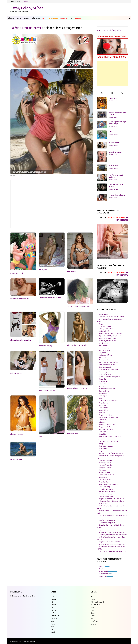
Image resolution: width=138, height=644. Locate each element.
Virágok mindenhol (105, 427)
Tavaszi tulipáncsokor (106, 489)
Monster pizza (103, 503)
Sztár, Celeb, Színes (27, 8)
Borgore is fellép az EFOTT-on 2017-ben (112, 499)
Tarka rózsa (103, 432)
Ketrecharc (54, 610)
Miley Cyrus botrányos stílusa (109, 362)
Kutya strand (103, 393)
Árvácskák (102, 412)
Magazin (27, 18)
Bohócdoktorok (96, 605)
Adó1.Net (54, 599)
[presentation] (102, 93)
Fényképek (36, 18)
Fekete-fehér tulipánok (106, 475)
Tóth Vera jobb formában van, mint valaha (113, 535)
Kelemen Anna (105, 574)
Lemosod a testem (17, 459)
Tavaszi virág (103, 420)
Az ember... (102, 386)
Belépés (26, 2)
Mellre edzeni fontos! (106, 355)
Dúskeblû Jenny (73, 433)
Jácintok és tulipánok (106, 465)
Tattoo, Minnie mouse (115, 152)
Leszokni (94, 624)
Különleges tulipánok (106, 429)
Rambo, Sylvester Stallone (108, 341)
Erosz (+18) (64, 18)
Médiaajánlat (31, 641)
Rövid (19, 18)
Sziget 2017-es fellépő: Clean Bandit (111, 453)
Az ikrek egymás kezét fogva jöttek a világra (118, 123)
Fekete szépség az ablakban (77, 388)
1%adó (93, 599)
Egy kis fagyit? (103, 343)
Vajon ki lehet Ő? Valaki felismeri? (110, 336)
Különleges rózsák (105, 463)
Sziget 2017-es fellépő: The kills (109, 542)
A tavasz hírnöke (104, 472)
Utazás (53, 624)
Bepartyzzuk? (43, 270)
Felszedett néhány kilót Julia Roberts (111, 501)
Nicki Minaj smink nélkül (107, 365)
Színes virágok (104, 410)
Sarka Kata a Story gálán (107, 523)
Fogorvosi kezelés (114, 143)
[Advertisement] (112, 74)
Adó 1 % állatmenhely (98, 602)
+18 (52, 602)
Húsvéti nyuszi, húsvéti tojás (108, 417)
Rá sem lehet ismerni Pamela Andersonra (113, 532)
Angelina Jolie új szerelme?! (108, 484)
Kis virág (102, 398)
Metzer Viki (106, 576)
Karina (41, 437)
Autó (92, 618)
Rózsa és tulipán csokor (107, 424)
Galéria (15, 28)
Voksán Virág (105, 569)
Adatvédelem (23, 641)
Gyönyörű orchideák (106, 468)
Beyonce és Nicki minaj (106, 360)
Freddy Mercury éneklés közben (50, 298)
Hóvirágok (102, 470)
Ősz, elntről (103, 353)
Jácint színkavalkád (105, 494)
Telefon (53, 627)
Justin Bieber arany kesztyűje (109, 369)
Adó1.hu (53, 632)
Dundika (104, 566)
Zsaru (93, 610)
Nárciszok (102, 422)
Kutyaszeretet (113, 98)
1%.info (53, 597)
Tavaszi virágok (104, 403)
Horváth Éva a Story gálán (107, 520)
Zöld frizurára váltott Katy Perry (78, 307)
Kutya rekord (103, 379)
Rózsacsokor (103, 477)
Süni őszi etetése (104, 350)
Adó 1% (53, 629)
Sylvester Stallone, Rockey (117, 195)
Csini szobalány (16, 373)
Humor (53, 621)
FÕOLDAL (11, 18)
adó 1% (93, 597)
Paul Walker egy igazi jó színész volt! (116, 176)
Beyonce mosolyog (45, 346)
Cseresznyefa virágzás (106, 496)
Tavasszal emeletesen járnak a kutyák (111, 317)
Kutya (110, 131)
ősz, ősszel (102, 384)
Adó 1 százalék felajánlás (109, 31)
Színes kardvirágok (105, 487)
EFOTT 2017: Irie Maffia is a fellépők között (113, 551)
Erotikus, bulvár (32, 28)
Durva (93, 613)
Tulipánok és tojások (106, 415)
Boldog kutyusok (105, 345)
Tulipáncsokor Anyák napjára (109, 401)
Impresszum (14, 641)
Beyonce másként (105, 367)
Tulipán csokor (104, 451)
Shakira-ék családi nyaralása (21, 340)
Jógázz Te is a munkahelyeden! (109, 377)
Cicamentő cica (104, 391)
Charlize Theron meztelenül (77, 345)
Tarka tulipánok (104, 408)
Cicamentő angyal (105, 374)
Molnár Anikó (108, 571)
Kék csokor (103, 405)
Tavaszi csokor (104, 482)
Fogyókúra (94, 621)
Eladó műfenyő (113, 165)
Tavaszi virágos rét (105, 479)
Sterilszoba (53, 18)
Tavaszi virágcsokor (105, 460)
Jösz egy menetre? (17, 434)
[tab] (102, 93)
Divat (93, 608)
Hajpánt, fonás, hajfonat (107, 491)
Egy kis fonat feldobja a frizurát (109, 530)
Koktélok (53, 605)
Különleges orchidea (106, 446)
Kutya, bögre (103, 434)
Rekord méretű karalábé (107, 389)
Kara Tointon (72, 272)
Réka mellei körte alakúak (20, 299)
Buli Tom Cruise (104, 357)
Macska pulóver (104, 348)
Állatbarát (54, 618)
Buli (52, 608)
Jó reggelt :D (103, 381)
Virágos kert (103, 448)
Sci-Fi (44, 18)
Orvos (93, 616)
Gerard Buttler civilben (47, 390)
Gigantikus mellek (17, 273)
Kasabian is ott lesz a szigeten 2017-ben (112, 544)
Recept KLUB (55, 616)
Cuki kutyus (103, 396)
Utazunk (78, 18)
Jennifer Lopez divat (106, 372)
